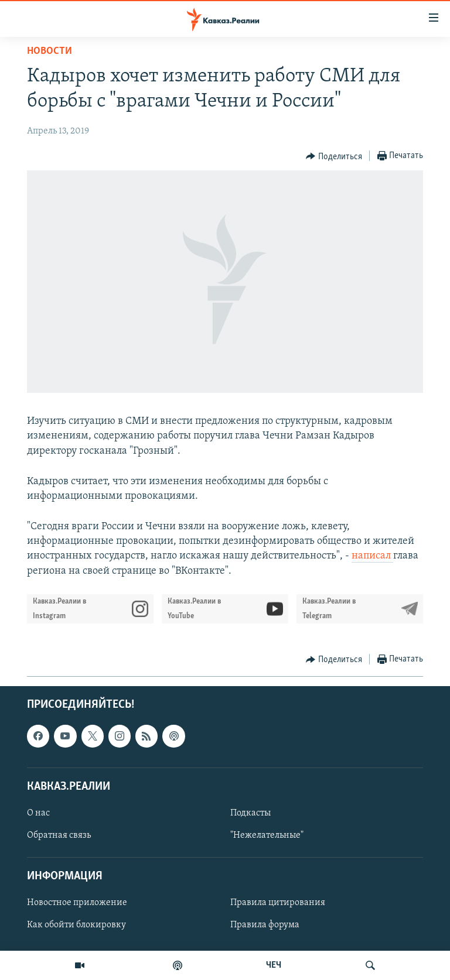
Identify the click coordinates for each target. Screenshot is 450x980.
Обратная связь (59, 835)
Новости (50, 51)
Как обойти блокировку (76, 925)
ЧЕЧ (274, 965)
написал (372, 556)
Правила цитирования (278, 903)
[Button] (334, 156)
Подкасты (250, 813)
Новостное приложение (77, 903)
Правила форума (265, 925)
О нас (38, 813)
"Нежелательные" (267, 835)
